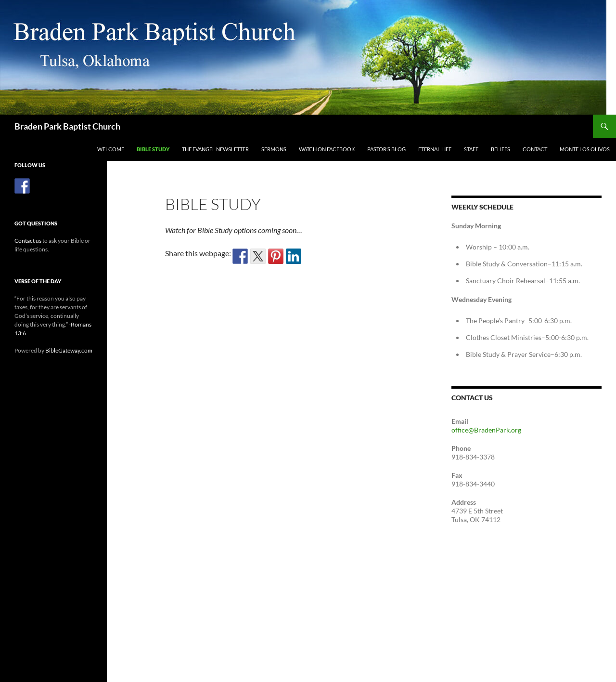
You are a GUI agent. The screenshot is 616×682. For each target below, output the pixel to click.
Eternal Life (435, 149)
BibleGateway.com (69, 350)
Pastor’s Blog (386, 149)
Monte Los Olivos (585, 149)
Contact (535, 149)
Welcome (111, 149)
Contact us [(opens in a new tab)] (28, 241)
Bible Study (153, 149)
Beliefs (500, 149)
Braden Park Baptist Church (67, 126)
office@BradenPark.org (486, 430)
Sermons (274, 149)
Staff (471, 149)
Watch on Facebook (327, 149)
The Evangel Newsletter (215, 149)
